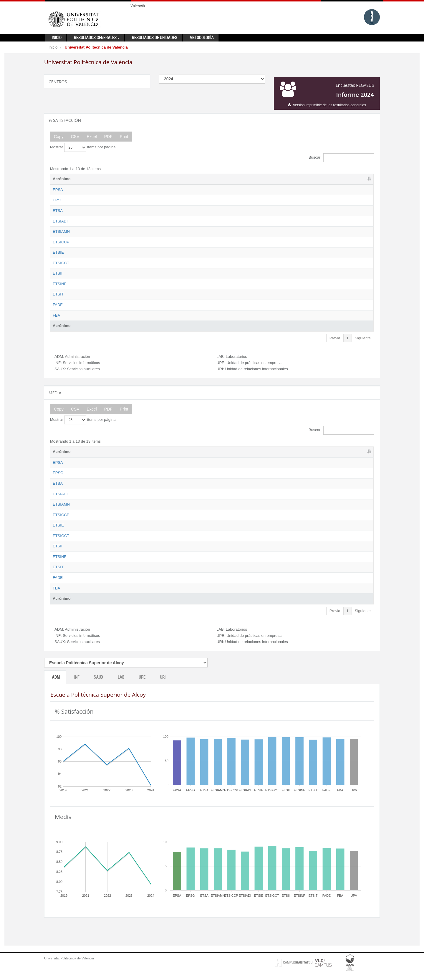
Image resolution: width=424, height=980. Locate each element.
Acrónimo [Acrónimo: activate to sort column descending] (62, 179)
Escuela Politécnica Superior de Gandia (116, 200)
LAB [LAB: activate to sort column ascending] (299, 179)
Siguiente (363, 343)
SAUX (98, 688)
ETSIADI (60, 221)
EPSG (58, 200)
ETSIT (58, 300)
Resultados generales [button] (97, 38)
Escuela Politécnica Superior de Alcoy (114, 190)
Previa (335, 343)
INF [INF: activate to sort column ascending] (244, 179)
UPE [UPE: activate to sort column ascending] (326, 179)
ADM (56, 688)
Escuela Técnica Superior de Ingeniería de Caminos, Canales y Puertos (143, 242)
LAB (121, 688)
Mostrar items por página (83, 147)
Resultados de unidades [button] (155, 38)
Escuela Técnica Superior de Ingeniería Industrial (124, 279)
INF (77, 688)
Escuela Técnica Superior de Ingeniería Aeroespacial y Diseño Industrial (143, 221)
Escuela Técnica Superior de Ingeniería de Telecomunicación (134, 300)
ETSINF (59, 289)
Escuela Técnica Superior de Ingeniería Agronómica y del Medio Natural (143, 231)
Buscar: (341, 158)
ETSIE (58, 252)
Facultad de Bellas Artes (103, 321)
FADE (58, 310)
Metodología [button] (202, 38)
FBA (56, 321)
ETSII (58, 279)
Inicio (53, 47)
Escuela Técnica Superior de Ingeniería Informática (126, 289)
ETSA (58, 211)
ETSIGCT (61, 263)
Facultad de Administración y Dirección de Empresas (127, 310)
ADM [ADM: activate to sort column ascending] (218, 179)
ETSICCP (61, 242)
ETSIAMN (61, 231)
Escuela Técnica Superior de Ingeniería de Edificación (128, 252)
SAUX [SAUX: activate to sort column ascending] (273, 179)
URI (163, 688)
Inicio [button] (57, 38)
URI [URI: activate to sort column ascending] (352, 179)
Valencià (138, 6)
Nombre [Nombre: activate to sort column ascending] (89, 179)
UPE (142, 688)
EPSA (58, 190)
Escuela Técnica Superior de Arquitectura (117, 211)
